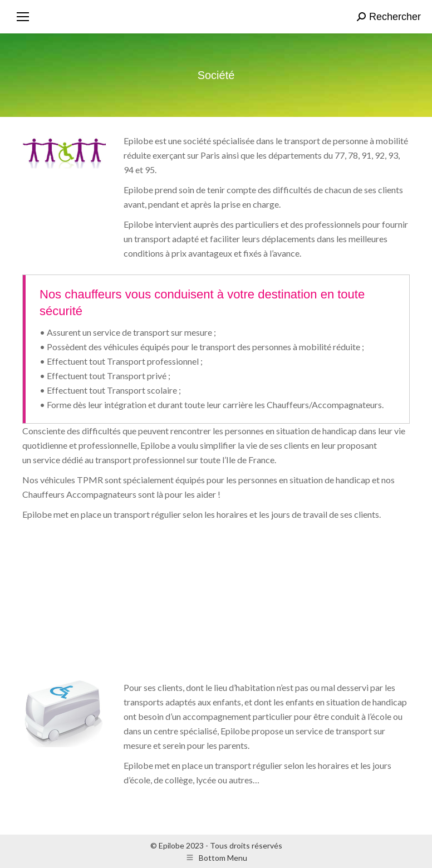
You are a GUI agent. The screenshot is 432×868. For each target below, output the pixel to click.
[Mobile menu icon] (23, 17)
